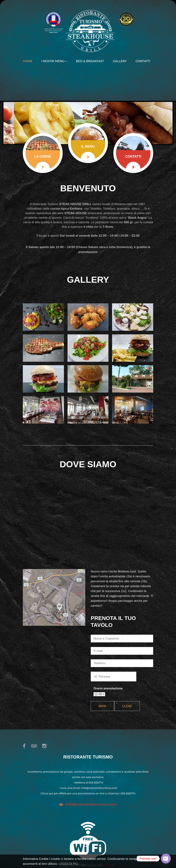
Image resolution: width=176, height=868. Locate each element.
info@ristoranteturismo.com (91, 804)
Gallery (120, 61)
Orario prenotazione (108, 688)
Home (28, 61)
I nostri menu (54, 61)
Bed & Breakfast (90, 61)
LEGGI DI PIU (68, 864)
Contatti (143, 61)
